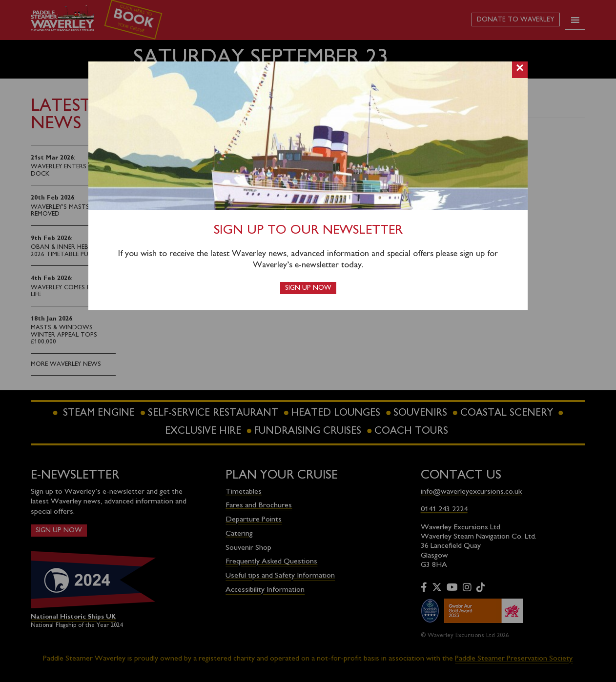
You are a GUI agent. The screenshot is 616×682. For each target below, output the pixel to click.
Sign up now (308, 288)
